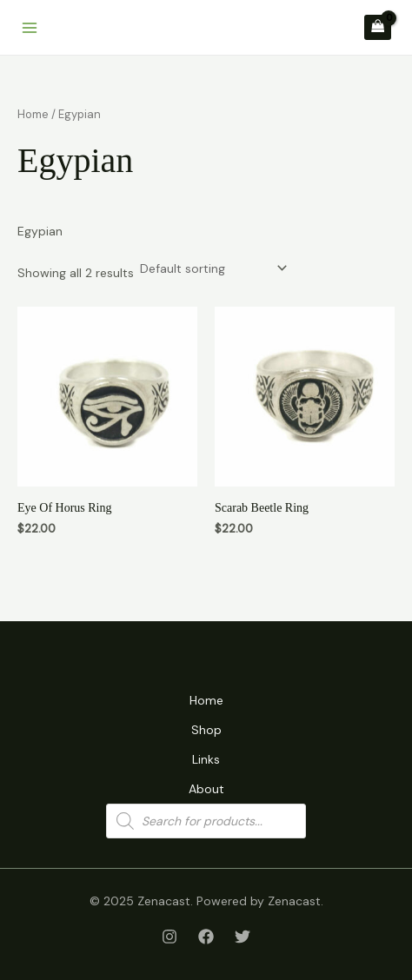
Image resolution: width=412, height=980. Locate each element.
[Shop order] (212, 268)
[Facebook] (206, 937)
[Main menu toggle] (30, 28)
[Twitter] (243, 937)
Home (33, 114)
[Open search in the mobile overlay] (206, 821)
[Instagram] (169, 937)
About (206, 789)
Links (206, 759)
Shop (206, 730)
